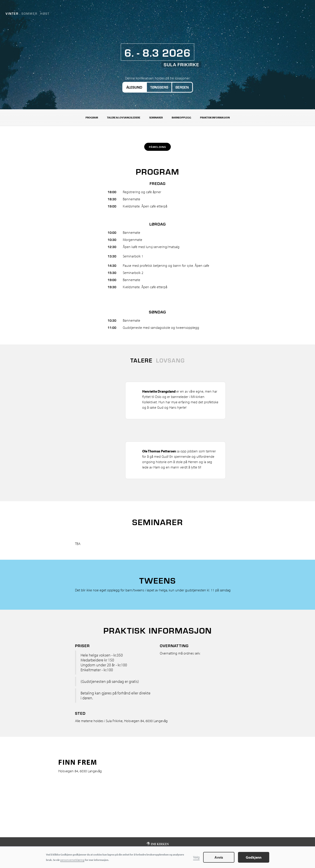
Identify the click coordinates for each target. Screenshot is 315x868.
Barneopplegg (181, 117)
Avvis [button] (219, 857)
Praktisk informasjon (215, 117)
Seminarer (156, 117)
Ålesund (134, 87)
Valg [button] (196, 857)
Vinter (12, 13)
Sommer (29, 13)
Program (92, 117)
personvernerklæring (72, 860)
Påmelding (158, 147)
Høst (45, 13)
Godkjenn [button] (254, 857)
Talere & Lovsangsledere (124, 117)
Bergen (182, 87)
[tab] (141, 360)
